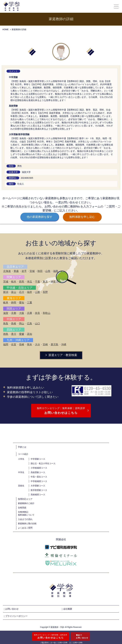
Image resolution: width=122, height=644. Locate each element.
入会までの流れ (25, 519)
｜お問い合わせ (11, 609)
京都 (14, 313)
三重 (30, 303)
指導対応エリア (25, 499)
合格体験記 (23, 512)
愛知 (22, 303)
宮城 (32, 271)
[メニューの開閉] (116, 6)
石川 (22, 292)
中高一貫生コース (39, 477)
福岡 (6, 344)
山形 (48, 271)
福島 (56, 271)
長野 (45, 292)
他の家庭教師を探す (40, 217)
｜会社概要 (67, 609)
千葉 (37, 282)
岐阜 (6, 303)
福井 (30, 292)
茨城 (6, 282)
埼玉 (30, 282)
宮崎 (45, 344)
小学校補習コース (39, 468)
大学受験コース (38, 486)
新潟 (6, 292)
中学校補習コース (39, 481)
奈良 (37, 313)
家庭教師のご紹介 (26, 503)
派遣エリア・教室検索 (61, 355)
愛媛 (22, 334)
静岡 (14, 303)
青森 (16, 271)
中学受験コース (38, 459)
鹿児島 (54, 344)
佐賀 (14, 344)
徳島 (6, 334)
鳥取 (6, 324)
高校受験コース (38, 472)
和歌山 (47, 313)
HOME (5, 29)
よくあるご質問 (25, 528)
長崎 (22, 344)
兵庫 (30, 313)
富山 (14, 292)
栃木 (14, 282)
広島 (30, 324)
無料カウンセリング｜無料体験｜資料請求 (61, 411)
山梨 (37, 292)
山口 (37, 324)
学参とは (22, 447)
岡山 (22, 324)
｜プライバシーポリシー (15, 616)
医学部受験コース (39, 490)
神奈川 (54, 282)
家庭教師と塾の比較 (27, 524)
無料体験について (26, 515)
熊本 (30, 344)
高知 (30, 334)
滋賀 (6, 313)
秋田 (40, 271)
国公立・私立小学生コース (43, 463)
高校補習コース (38, 495)
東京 (45, 282)
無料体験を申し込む (82, 217)
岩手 (24, 271)
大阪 (22, 313)
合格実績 (22, 508)
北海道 (7, 271)
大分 (37, 344)
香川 (14, 334)
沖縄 (64, 344)
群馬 (22, 282)
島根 (14, 324)
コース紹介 (23, 454)
